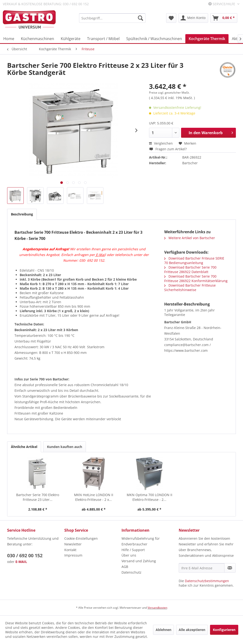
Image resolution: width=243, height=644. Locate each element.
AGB (125, 567)
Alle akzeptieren (192, 630)
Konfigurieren (224, 630)
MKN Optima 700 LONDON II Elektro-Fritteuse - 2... (150, 497)
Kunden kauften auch (65, 447)
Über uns (129, 555)
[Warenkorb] (224, 18)
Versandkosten (157, 608)
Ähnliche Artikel (24, 447)
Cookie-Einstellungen (81, 538)
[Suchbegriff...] (112, 18)
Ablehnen (164, 630)
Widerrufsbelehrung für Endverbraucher (141, 541)
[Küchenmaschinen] (37, 39)
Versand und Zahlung (139, 561)
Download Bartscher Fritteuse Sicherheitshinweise (190, 288)
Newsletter (73, 544)
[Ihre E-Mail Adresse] (202, 568)
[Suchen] (140, 18)
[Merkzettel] (171, 18)
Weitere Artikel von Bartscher (190, 238)
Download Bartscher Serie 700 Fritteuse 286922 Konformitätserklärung (196, 279)
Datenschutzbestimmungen (207, 581)
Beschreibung (22, 214)
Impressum (73, 555)
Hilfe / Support (133, 550)
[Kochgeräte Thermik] (207, 39)
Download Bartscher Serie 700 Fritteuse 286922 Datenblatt (190, 269)
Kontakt (70, 550)
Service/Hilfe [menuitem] (222, 4)
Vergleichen (161, 143)
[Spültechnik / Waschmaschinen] (154, 39)
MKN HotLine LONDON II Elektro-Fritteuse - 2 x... (94, 497)
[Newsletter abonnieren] (230, 568)
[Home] (9, 39)
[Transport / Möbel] (103, 39)
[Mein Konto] (193, 18)
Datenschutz (131, 572)
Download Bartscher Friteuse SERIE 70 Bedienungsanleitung (194, 260)
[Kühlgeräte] (71, 39)
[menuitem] (112, 18)
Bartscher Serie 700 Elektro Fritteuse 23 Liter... (38, 497)
